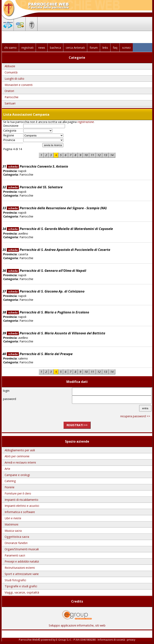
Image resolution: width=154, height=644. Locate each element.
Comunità (11, 72)
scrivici (126, 48)
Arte (7, 469)
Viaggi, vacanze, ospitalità (22, 592)
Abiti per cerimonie (17, 456)
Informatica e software (20, 512)
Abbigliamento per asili (20, 450)
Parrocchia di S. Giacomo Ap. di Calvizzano (46, 291)
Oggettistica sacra (17, 537)
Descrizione (11, 126)
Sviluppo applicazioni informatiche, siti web (77, 624)
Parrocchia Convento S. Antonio (37, 166)
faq (115, 48)
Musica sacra (13, 531)
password (10, 399)
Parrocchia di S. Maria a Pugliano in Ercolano (48, 312)
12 (99, 155)
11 (92, 155)
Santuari (10, 103)
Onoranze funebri (16, 543)
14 (112, 155)
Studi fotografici (15, 580)
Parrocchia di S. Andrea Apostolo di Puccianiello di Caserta (59, 250)
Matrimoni (11, 524)
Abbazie (10, 66)
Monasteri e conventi (19, 85)
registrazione (86, 122)
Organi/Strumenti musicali (22, 549)
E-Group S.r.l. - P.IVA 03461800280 (76, 640)
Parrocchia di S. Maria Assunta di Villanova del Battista (56, 333)
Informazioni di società (111, 640)
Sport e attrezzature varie (22, 574)
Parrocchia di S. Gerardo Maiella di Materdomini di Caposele (60, 229)
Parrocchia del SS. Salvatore (35, 187)
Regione (9, 135)
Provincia (9, 140)
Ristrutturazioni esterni (20, 568)
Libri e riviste (13, 518)
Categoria (10, 131)
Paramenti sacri (15, 555)
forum (94, 48)
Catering (10, 481)
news (42, 48)
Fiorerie (10, 487)
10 (86, 155)
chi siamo (10, 48)
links (105, 48)
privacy (131, 640)
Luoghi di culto (14, 79)
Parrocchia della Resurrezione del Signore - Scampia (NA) (57, 208)
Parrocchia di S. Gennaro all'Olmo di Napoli (47, 271)
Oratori (9, 91)
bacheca (55, 48)
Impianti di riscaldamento (21, 500)
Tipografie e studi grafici (21, 586)
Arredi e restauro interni (20, 462)
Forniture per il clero (18, 493)
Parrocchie (12, 97)
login (6, 391)
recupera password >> (135, 416)
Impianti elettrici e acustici (22, 506)
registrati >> (77, 425)
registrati (27, 48)
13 (105, 155)
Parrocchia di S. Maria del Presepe (40, 354)
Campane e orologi (17, 475)
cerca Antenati (75, 48)
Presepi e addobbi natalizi (22, 561)
